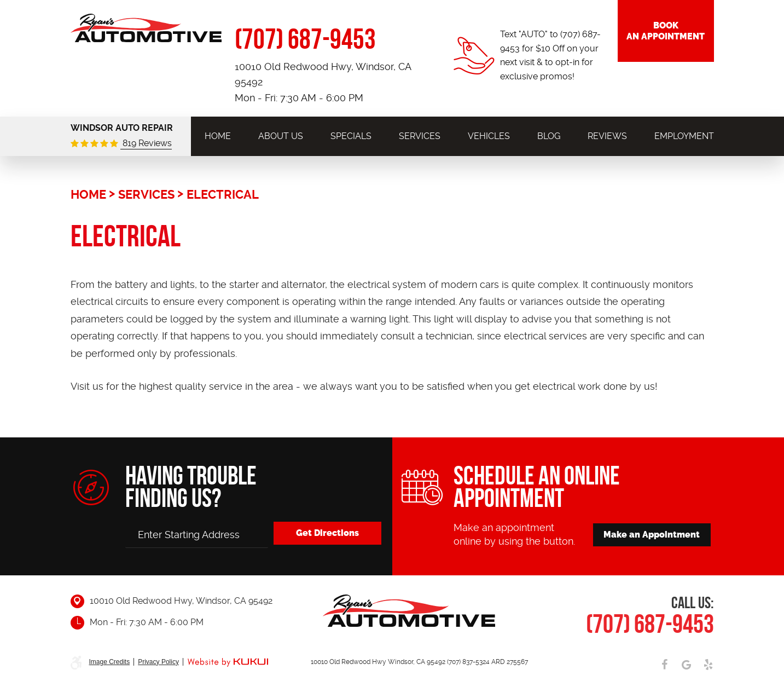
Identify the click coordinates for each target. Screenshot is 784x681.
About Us (281, 136)
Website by (228, 663)
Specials (351, 136)
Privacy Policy (158, 662)
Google (687, 665)
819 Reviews (146, 143)
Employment (684, 136)
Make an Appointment (652, 534)
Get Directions (326, 532)
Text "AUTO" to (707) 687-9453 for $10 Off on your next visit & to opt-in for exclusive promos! (550, 55)
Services (420, 136)
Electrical (223, 194)
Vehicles (489, 136)
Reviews (607, 136)
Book (666, 32)
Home (218, 136)
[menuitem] (218, 136)
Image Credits (110, 662)
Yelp (708, 665)
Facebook (665, 665)
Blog (549, 136)
